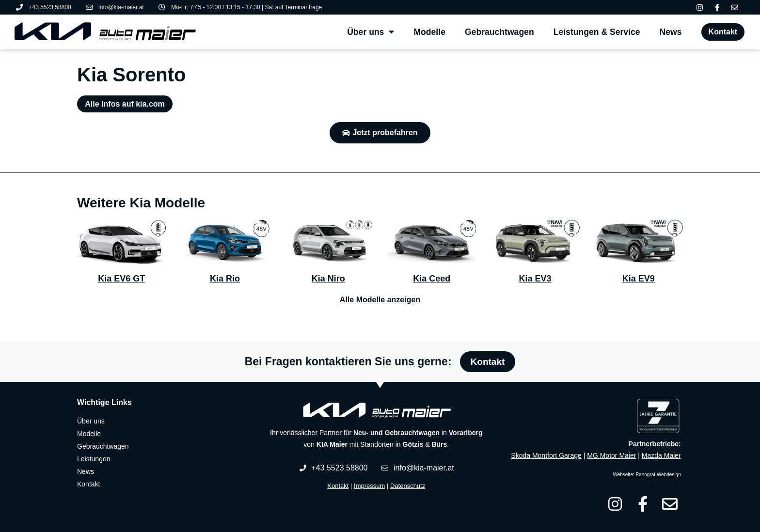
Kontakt (338, 486)
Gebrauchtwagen (499, 32)
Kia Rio (225, 279)
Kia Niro (328, 279)
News (671, 32)
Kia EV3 (535, 279)
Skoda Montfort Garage (546, 455)
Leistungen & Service (597, 32)
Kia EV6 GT (121, 279)
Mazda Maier (661, 455)
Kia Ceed (432, 279)
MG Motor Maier (611, 455)
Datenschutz (408, 486)
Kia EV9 (639, 279)
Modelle (429, 32)
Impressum (369, 486)
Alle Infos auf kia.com (125, 104)
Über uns (371, 32)
